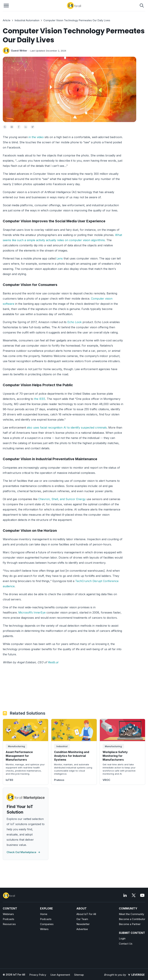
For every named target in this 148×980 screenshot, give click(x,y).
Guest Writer (19, 51)
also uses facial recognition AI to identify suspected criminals (67, 428)
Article (7, 20)
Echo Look (75, 322)
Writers (44, 929)
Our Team (82, 919)
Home (44, 914)
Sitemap (79, 975)
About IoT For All (86, 914)
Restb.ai (53, 662)
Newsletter (83, 924)
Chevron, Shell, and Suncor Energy (62, 499)
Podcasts (8, 919)
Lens (60, 258)
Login (122, 938)
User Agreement (60, 975)
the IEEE (40, 399)
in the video (36, 137)
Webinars (8, 914)
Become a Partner (130, 924)
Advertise (82, 929)
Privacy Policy (38, 975)
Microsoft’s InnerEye (32, 612)
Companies (47, 924)
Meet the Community (131, 914)
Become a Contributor (132, 919)
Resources (9, 924)
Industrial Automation (27, 20)
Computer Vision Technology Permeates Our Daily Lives (77, 20)
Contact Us (126, 944)
